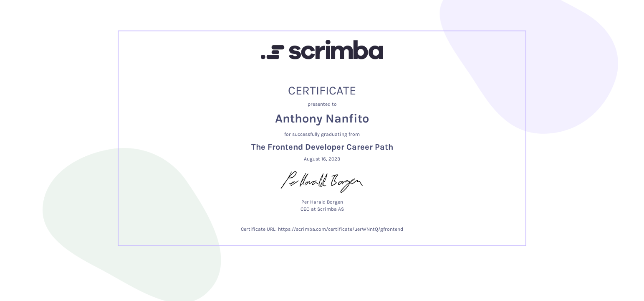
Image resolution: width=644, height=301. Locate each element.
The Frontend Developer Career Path (322, 147)
